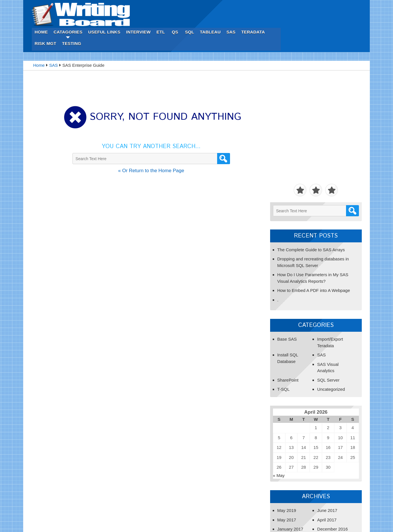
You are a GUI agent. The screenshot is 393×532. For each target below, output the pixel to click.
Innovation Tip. (157, 520)
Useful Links (194, 6)
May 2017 (284, 389)
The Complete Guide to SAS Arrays (308, 119)
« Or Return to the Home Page (147, 145)
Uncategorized (328, 259)
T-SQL (281, 259)
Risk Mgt (135, 17)
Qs (265, 6)
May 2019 (284, 380)
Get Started (281, 456)
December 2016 (330, 398)
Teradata (343, 6)
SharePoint (285, 249)
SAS (321, 6)
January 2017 (287, 398)
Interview (229, 6)
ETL (251, 6)
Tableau (300, 6)
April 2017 (324, 389)
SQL (280, 6)
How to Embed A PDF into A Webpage (311, 160)
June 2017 (324, 380)
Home (131, 6)
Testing (162, 17)
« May (276, 344)
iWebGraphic (253, 520)
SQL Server (325, 249)
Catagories (158, 6)
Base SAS (284, 208)
